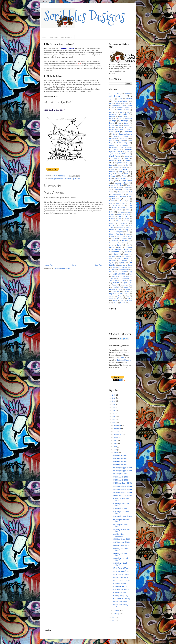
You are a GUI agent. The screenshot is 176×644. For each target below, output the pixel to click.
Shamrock (128, 252)
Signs (120, 256)
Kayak (117, 203)
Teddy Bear (115, 276)
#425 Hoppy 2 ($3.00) (121, 477)
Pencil (111, 232)
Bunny (112, 123)
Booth (111, 119)
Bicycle (122, 112)
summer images (124, 270)
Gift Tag (113, 188)
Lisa (130, 207)
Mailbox (112, 214)
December (117, 425)
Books (127, 116)
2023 (114, 395)
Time (111, 281)
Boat (121, 116)
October (117, 431)
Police (128, 234)
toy (131, 283)
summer (112, 269)
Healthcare (117, 194)
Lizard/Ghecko (118, 210)
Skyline (128, 256)
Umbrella (112, 289)
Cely (114, 134)
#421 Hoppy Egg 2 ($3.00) (122, 489)
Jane (128, 201)
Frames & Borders (122, 178)
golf (110, 190)
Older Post (98, 265)
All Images (53, 179)
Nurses (112, 230)
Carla (122, 130)
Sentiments (114, 252)
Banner (127, 108)
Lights (130, 205)
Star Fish (122, 265)
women (115, 301)
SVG (116, 272)
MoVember (113, 225)
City (110, 141)
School (112, 247)
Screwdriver (128, 247)
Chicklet (64, 179)
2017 (114, 413)
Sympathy (124, 272)
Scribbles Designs (85, 16)
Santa (119, 245)
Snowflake (113, 261)
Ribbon (125, 243)
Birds (59, 179)
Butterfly (126, 123)
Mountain (127, 221)
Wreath (115, 303)
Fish (127, 172)
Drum (128, 163)
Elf (110, 167)
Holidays (116, 199)
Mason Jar (123, 216)
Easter (69, 179)
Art (123, 103)
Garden (120, 185)
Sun (111, 272)
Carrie (128, 130)
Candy (121, 127)
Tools (123, 281)
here (122, 358)
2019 (114, 407)
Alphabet (112, 99)
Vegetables (113, 294)
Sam (113, 245)
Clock (116, 141)
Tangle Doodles (118, 274)
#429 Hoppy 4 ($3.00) (121, 465)
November (117, 428)
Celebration (128, 132)
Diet (128, 152)
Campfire (127, 125)
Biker (128, 112)
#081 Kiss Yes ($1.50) (121, 589)
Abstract (127, 94)
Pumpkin (115, 238)
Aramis (118, 103)
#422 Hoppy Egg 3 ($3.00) (122, 486)
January (117, 614)
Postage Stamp (120, 236)
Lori (127, 210)
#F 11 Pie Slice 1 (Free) (122, 580)
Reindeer (125, 241)
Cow (122, 147)
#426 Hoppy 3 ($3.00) (121, 474)
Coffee (123, 141)
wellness (112, 296)
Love (111, 212)
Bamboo (119, 108)
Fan (119, 170)
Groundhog (127, 190)
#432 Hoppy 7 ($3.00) (121, 455)
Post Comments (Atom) (62, 269)
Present (129, 236)
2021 (114, 401)
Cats (118, 132)
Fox (111, 178)
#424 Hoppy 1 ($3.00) (121, 480)
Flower (77, 179)
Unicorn (120, 289)
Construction (113, 147)
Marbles (127, 214)
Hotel (127, 199)
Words (129, 300)
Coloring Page (122, 143)
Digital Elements (124, 154)
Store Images (116, 267)
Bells (116, 112)
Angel (120, 99)
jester (111, 203)
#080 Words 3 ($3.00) (121, 583)
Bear (128, 110)
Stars (130, 265)
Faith (130, 167)
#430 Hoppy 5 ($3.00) (121, 462)
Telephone (126, 276)
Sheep (116, 254)
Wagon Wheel (125, 294)
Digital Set (128, 156)
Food (124, 176)
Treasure (123, 285)
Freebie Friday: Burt (120, 602)
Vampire (127, 292)
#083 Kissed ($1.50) (120, 586)
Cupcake (116, 150)
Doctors (112, 161)
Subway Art (126, 267)
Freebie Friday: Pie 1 (121, 577)
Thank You (113, 278)
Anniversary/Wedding (121, 101)
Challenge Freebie (125, 134)
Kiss (130, 203)
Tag (131, 272)
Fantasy (126, 169)
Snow (126, 258)
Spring (122, 263)
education (120, 165)
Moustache (123, 223)
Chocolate (113, 139)
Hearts (112, 196)
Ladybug (115, 205)
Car (117, 130)
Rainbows (115, 241)
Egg (73, 179)
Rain (130, 238)
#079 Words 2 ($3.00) (121, 593)
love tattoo (121, 212)
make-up (120, 214)
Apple (111, 103)
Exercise (124, 167)
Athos (130, 103)
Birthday (112, 116)
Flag (111, 174)
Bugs (114, 121)
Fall (113, 169)
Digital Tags (117, 158)
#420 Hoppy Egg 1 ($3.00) (122, 492)
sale (131, 243)
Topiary (125, 283)
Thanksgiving (125, 278)
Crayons (129, 147)
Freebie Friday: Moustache (119, 535)
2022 (114, 398)
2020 (114, 404)
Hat (131, 192)
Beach (119, 110)
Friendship (118, 183)
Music (123, 225)
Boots (117, 119)
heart (127, 194)
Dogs (119, 161)
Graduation (117, 190)
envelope (116, 167)
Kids (124, 203)
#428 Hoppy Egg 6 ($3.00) (122, 468)
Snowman (124, 261)
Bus (120, 123)
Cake (118, 125)
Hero (130, 196)
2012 (114, 621)
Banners (112, 110)
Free (111, 181)
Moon (111, 221)
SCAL (127, 245)
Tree (130, 285)
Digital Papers (115, 156)
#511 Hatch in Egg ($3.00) (122, 516)
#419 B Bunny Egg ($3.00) (123, 495)
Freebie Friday (126, 181)
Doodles (128, 161)
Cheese (116, 136)
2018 (114, 410)
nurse (128, 228)
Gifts (120, 188)
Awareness (115, 105)
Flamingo (118, 174)
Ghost (130, 185)
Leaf (122, 205)
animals (129, 99)
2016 (114, 416)
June (115, 444)
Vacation (129, 289)
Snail (118, 259)
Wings (111, 298)
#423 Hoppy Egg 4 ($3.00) (122, 483)
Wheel (120, 296)
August (116, 437)
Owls (120, 230)
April (115, 450)
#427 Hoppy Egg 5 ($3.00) (122, 471)
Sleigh (111, 259)
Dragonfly (118, 163)
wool (122, 301)
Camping (112, 127)
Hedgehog (123, 196)
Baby (123, 105)
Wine (127, 296)
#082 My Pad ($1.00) (121, 596)
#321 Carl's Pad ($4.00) (122, 599)
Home (44, 37)
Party (126, 230)
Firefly (120, 172)
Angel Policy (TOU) (67, 37)
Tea (131, 274)
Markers (112, 217)
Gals (111, 185)
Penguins (119, 232)
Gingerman (127, 188)
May (115, 447)
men (120, 219)
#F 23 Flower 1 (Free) (121, 568)
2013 (114, 618)
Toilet (116, 281)
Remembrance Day (115, 243)
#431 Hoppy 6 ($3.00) (121, 459)
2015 (114, 419)
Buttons (111, 125)
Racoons (124, 238)
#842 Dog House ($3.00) (122, 539)
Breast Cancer (127, 119)
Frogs (126, 183)
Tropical (116, 287)
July (115, 441)
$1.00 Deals (114, 94)
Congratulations (124, 145)
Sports (111, 263)
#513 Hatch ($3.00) (120, 508)
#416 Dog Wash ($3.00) (122, 545)
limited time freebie (119, 208)
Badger (130, 105)
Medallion (112, 219)
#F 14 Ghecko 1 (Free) (121, 574)
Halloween (121, 192)
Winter (120, 298)
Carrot (111, 132)
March (116, 453)
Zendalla (123, 303)
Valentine (116, 292)
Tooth (130, 281)
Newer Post (49, 265)
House (112, 201)
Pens (128, 232)
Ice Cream (121, 201)
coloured (112, 145)
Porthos (112, 236)
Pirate (111, 234)
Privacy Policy (54, 37)
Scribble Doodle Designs (120, 249)
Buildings (125, 121)
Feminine (112, 172)
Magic (128, 212)
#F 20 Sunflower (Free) (121, 571)
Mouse (111, 223)
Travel (114, 285)
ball (113, 108)
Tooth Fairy (116, 283)
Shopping (112, 256)
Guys (111, 192)
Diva (126, 158)
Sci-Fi (120, 247)
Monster (127, 219)
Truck (126, 287)
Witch (130, 298)
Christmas (123, 138)
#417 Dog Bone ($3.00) (121, 542)
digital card (113, 154)
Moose (119, 221)
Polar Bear (120, 234)
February (117, 611)
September (118, 434)
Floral (126, 174)
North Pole (120, 228)
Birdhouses (113, 114)
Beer (111, 112)
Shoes (126, 254)
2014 (114, 422)
